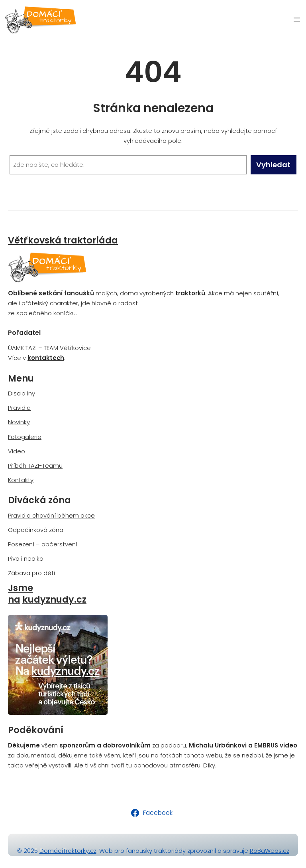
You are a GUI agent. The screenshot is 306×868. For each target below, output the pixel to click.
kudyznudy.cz (54, 600)
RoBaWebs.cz (270, 851)
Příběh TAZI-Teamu (35, 466)
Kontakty (21, 480)
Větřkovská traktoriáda (63, 240)
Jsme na (21, 594)
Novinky (19, 422)
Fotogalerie (25, 437)
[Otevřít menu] (297, 20)
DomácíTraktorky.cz (68, 851)
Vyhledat (273, 165)
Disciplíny (22, 393)
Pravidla (19, 408)
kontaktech (46, 358)
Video (17, 451)
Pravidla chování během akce (51, 515)
